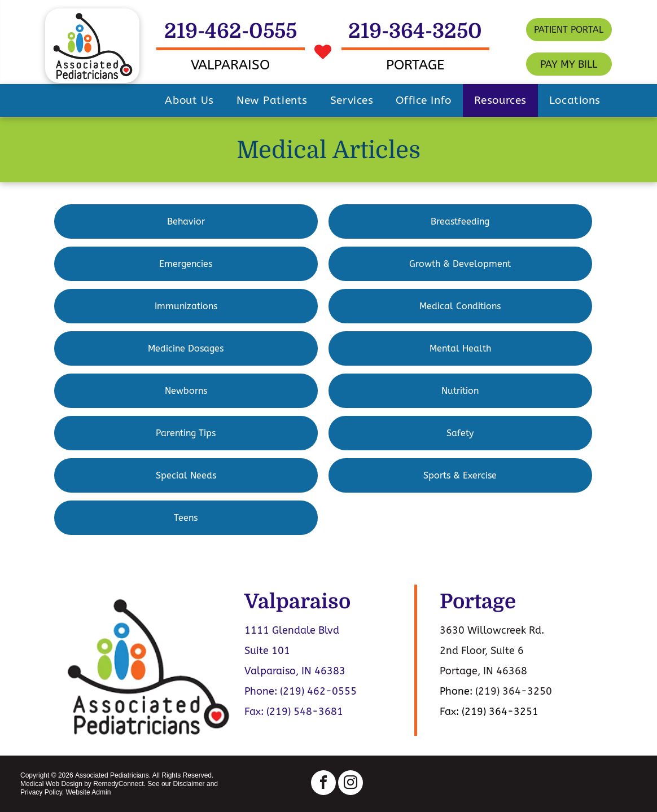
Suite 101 (267, 651)
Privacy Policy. (42, 792)
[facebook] (323, 784)
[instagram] (351, 784)
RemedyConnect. (119, 784)
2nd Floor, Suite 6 (482, 651)
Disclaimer (189, 784)
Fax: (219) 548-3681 (294, 712)
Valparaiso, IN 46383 (295, 671)
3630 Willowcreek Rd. (492, 630)
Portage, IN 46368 (483, 671)
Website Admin (88, 792)
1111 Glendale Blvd (292, 630)
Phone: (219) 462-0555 (301, 691)
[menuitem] (189, 100)
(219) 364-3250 (514, 691)
